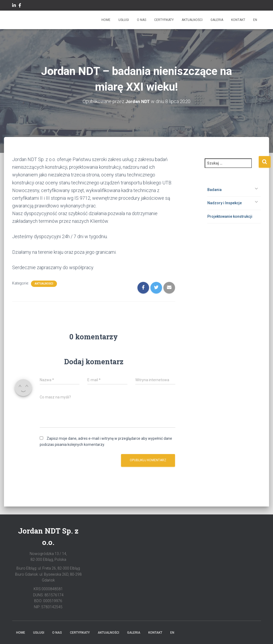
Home (106, 20)
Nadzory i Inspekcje (225, 203)
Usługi (124, 20)
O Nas (142, 20)
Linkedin (14, 6)
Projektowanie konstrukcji (230, 216)
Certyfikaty (164, 20)
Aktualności (192, 20)
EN (255, 20)
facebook (20, 6)
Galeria (217, 20)
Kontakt (238, 20)
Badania (214, 189)
